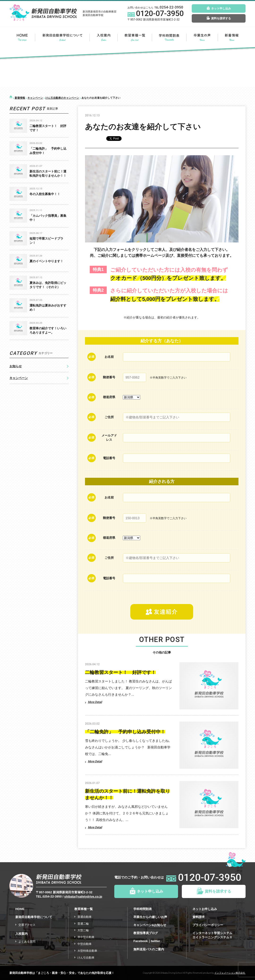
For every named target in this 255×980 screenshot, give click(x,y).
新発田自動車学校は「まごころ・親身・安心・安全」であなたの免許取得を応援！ (62, 973)
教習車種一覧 (135, 37)
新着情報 (232, 37)
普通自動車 (85, 917)
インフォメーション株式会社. (230, 973)
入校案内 (104, 37)
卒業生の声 (202, 37)
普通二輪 (83, 924)
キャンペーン (35, 98)
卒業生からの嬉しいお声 (150, 917)
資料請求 (199, 917)
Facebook (141, 941)
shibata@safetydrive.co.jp (83, 896)
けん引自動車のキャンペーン (62, 98)
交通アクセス (27, 925)
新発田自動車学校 (43, 13)
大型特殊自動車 (87, 951)
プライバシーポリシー (208, 925)
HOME (22, 37)
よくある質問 (27, 942)
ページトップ (236, 859)
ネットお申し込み (205, 909)
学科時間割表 (143, 909)
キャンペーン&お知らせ (150, 925)
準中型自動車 (86, 937)
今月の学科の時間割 (169, 37)
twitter (155, 941)
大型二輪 (83, 930)
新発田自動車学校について (62, 37)
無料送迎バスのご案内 (149, 949)
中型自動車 (85, 944)
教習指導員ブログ (146, 933)
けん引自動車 (86, 958)
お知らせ (16, 366)
